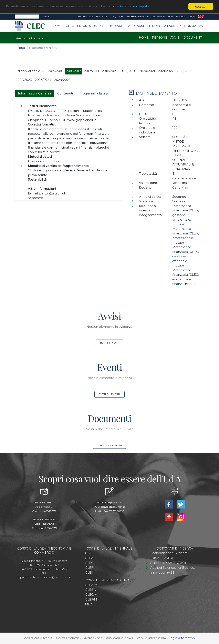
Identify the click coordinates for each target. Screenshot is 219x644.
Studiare (115, 26)
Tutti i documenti (110, 445)
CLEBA (90, 590)
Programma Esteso (94, 93)
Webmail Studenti (162, 16)
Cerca (45, 16)
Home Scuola (85, 16)
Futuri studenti (91, 26)
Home (58, 26)
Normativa (193, 26)
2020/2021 (147, 71)
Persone (160, 38)
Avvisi (175, 38)
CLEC (70, 26)
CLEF (89, 568)
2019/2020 (128, 71)
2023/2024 (43, 80)
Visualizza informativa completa (134, 7)
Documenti (193, 38)
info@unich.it (113, 502)
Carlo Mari (180, 187)
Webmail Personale (137, 16)
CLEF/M (91, 599)
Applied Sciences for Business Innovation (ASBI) (173, 570)
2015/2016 (56, 71)
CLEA (89, 558)
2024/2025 (62, 80)
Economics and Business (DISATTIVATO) (169, 555)
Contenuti (65, 93)
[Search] (27, 17)
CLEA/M (91, 585)
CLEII (89, 572)
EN (201, 17)
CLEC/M (91, 595)
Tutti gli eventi (109, 394)
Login (192, 16)
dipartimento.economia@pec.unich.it (44, 577)
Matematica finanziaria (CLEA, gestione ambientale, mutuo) (186, 215)
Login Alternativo (182, 638)
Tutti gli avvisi (110, 343)
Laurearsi (135, 26)
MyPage (118, 16)
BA (87, 553)
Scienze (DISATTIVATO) (168, 563)
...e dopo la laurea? (164, 26)
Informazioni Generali (34, 93)
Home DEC (103, 16)
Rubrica (181, 16)
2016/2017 (74, 71)
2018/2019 (110, 71)
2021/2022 (166, 71)
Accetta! (201, 6)
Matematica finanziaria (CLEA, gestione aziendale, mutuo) (186, 256)
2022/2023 (24, 80)
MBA (89, 604)
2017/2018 (91, 71)
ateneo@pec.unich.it (113, 507)
